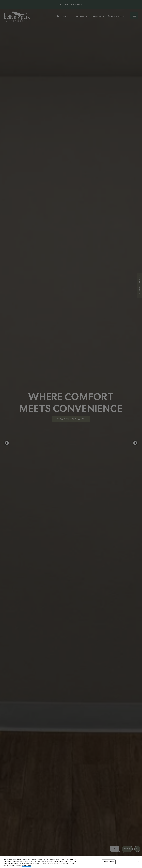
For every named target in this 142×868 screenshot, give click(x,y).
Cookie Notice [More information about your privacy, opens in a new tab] (27, 866)
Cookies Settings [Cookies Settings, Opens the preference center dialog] (109, 862)
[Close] (138, 862)
